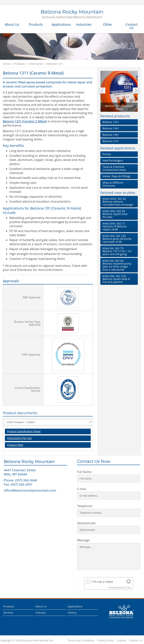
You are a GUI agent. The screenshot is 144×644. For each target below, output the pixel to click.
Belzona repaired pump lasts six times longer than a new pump (118, 265)
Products (36, 24)
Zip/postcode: (87, 523)
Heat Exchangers (113, 160)
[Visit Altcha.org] (129, 582)
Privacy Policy (105, 640)
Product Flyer (15, 445)
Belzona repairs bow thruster (118, 214)
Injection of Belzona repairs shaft (118, 226)
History (72, 613)
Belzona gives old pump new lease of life (118, 239)
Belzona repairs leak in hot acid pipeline (118, 279)
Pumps (107, 154)
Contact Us (132, 26)
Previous (102, 91)
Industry (40, 613)
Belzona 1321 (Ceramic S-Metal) (25, 121)
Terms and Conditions (81, 640)
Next (136, 91)
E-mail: (82, 489)
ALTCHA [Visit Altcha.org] (127, 588)
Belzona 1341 (111, 128)
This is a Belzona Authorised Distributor (121, 612)
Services (8, 613)
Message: (84, 540)
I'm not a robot (103, 582)
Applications (61, 24)
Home (7, 64)
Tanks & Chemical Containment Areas (114, 168)
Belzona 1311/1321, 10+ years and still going (118, 251)
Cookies (121, 640)
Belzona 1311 (55, 64)
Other (108, 24)
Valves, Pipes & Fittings (116, 176)
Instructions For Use (19, 438)
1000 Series (36, 64)
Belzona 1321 (111, 122)
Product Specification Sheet (24, 431)
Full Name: (84, 472)
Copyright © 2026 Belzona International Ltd (26, 640)
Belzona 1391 (111, 135)
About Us (12, 24)
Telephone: (85, 506)
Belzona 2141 (111, 141)
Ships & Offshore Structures (113, 184)
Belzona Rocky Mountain (72, 14)
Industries (84, 24)
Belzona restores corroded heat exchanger (118, 202)
